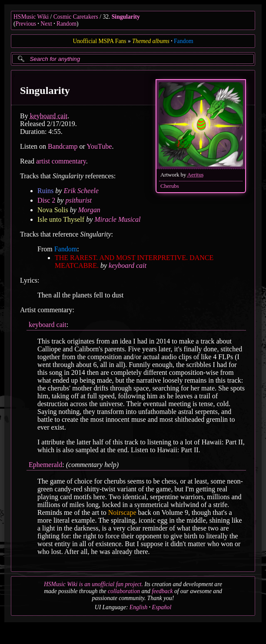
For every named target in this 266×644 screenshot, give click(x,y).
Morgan (89, 210)
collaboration (124, 591)
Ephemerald (45, 465)
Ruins (45, 191)
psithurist (78, 200)
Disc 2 (46, 200)
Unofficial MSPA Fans (99, 41)
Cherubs (170, 186)
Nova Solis (53, 210)
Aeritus (196, 175)
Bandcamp (63, 146)
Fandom (184, 41)
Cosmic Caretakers (76, 17)
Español (162, 607)
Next (46, 24)
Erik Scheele (81, 191)
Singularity (126, 17)
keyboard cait (49, 116)
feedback (162, 591)
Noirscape (122, 512)
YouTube (99, 146)
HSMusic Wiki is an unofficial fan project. (93, 584)
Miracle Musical (117, 219)
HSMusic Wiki (31, 17)
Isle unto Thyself (61, 219)
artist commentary (61, 161)
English (139, 607)
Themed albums (151, 41)
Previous (26, 24)
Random (66, 24)
